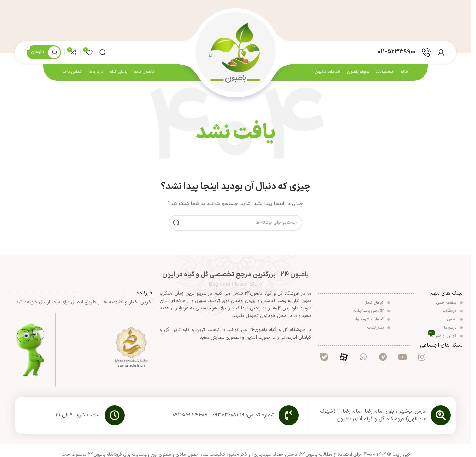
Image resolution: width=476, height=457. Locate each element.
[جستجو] (103, 53)
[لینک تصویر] (131, 349)
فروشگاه (453, 313)
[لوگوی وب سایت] (235, 53)
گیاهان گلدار (377, 304)
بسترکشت (379, 329)
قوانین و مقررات (445, 337)
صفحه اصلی (449, 304)
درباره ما (453, 329)
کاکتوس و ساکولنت (371, 313)
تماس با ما (451, 321)
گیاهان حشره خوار (372, 321)
